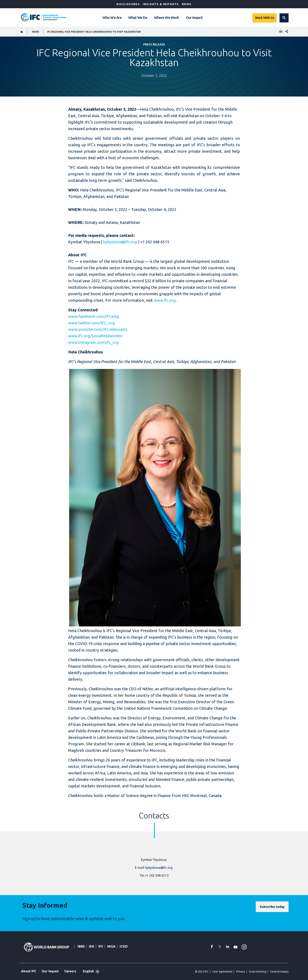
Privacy (241, 972)
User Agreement (222, 972)
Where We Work (167, 17)
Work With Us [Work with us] (264, 18)
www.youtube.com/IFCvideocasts (98, 329)
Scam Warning (258, 972)
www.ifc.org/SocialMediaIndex (95, 336)
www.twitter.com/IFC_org (91, 323)
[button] (284, 18)
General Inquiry (279, 972)
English (88, 971)
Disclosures (128, 4)
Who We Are (112, 17)
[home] (22, 32)
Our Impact (194, 17)
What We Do (138, 17)
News (187, 4)
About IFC (29, 971)
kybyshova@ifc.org (120, 242)
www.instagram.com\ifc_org (93, 342)
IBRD (81, 946)
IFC (101, 946)
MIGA (111, 946)
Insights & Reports (161, 4)
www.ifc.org (165, 300)
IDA (92, 946)
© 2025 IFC (202, 972)
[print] (280, 32)
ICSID (124, 946)
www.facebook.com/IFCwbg (94, 316)
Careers (70, 971)
